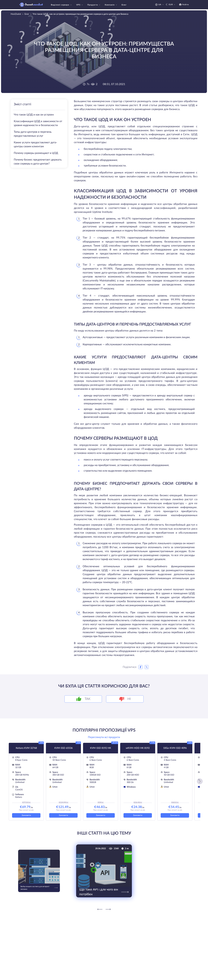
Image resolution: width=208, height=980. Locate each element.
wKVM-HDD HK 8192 (138, 748)
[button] (200, 781)
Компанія (111, 5)
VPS (80, 5)
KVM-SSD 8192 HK (101, 748)
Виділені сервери (62, 5)
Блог (124, 5)
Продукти (94, 5)
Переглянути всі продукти (104, 737)
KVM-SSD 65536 (63, 748)
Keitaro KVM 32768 (26, 748)
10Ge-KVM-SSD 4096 (175, 748)
